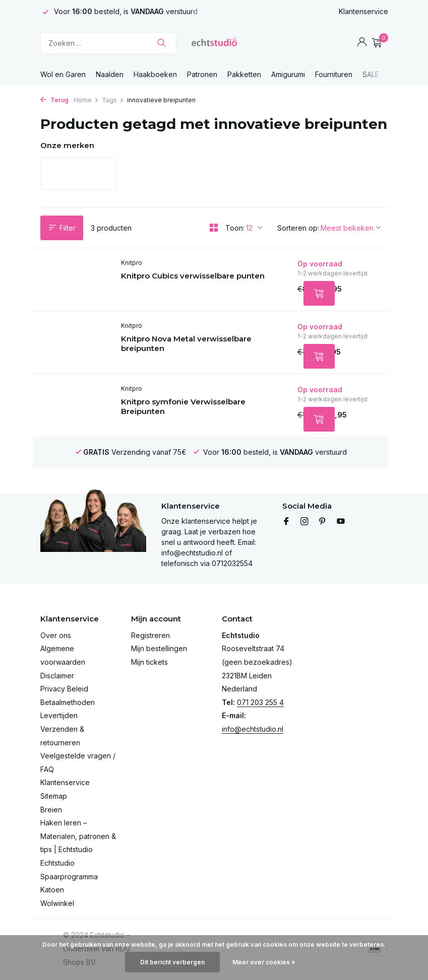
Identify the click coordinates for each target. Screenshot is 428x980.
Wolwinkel (57, 903)
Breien (51, 810)
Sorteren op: (298, 228)
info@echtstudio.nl (253, 729)
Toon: (235, 228)
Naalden (110, 74)
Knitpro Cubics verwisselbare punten (193, 276)
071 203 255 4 (260, 702)
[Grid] (214, 228)
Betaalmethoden (68, 702)
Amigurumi (288, 74)
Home (86, 100)
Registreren (150, 635)
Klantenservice (363, 11)
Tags (113, 100)
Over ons (56, 635)
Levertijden (59, 715)
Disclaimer (57, 676)
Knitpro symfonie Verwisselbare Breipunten (183, 407)
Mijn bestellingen (159, 648)
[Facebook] (286, 522)
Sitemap (54, 796)
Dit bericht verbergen (172, 962)
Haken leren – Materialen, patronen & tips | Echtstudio (78, 836)
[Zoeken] (108, 43)
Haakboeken (155, 74)
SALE (371, 74)
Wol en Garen (63, 74)
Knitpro (132, 263)
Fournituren (334, 74)
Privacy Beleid (64, 689)
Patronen (202, 74)
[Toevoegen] (319, 293)
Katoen (52, 890)
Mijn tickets (149, 662)
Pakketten (244, 74)
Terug (54, 100)
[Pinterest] (323, 522)
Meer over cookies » (264, 962)
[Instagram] (304, 522)
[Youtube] (341, 522)
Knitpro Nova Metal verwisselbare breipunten (186, 344)
